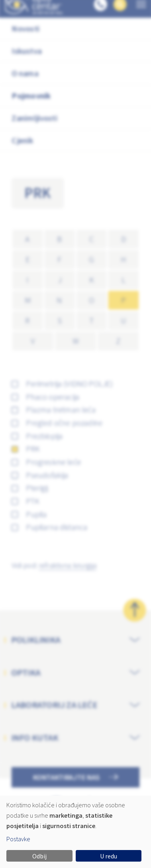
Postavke (18, 839)
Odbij (39, 856)
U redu (109, 856)
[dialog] (75, 832)
